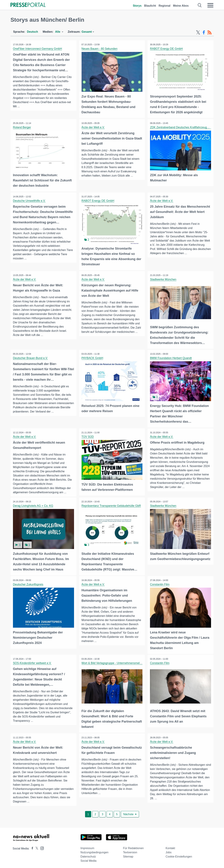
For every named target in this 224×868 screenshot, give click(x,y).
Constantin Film (160, 584)
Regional (164, 6)
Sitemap (128, 855)
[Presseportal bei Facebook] (31, 847)
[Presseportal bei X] (36, 847)
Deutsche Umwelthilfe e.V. (29, 200)
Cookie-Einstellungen (179, 855)
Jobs (169, 851)
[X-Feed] (198, 33)
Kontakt (170, 847)
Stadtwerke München (163, 279)
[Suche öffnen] (200, 5)
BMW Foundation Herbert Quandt (171, 357)
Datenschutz (88, 855)
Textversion (130, 851)
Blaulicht (150, 6)
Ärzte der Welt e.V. (93, 127)
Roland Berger (22, 127)
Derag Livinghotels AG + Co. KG (33, 505)
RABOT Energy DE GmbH (167, 49)
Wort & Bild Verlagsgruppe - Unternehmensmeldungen (115, 662)
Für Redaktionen (133, 847)
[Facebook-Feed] (204, 33)
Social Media (89, 860)
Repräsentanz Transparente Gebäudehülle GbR (111, 505)
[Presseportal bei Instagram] (41, 847)
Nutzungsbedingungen (94, 851)
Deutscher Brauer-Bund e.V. (31, 357)
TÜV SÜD (88, 436)
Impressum (87, 847)
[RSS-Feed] (209, 33)
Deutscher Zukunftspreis (28, 584)
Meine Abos (181, 6)
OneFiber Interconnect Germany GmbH (38, 49)
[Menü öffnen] (210, 5)
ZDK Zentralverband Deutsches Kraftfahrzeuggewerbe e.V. (187, 127)
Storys (137, 6)
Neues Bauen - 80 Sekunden (100, 49)
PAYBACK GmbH (93, 357)
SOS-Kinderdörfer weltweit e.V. (32, 662)
